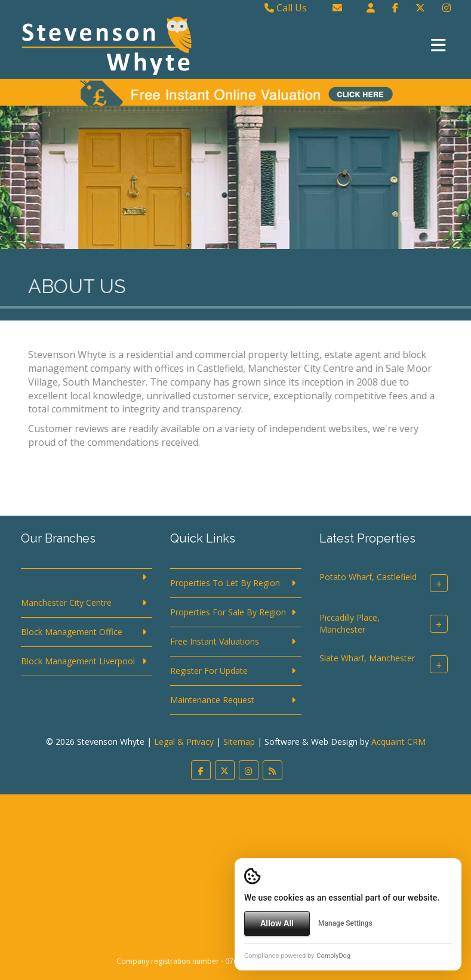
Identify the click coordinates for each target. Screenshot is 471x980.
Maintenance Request (212, 700)
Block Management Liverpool (78, 661)
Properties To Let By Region (225, 583)
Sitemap (239, 742)
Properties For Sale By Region (228, 612)
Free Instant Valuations (215, 641)
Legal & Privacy (184, 742)
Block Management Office (72, 632)
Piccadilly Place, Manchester (350, 624)
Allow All (277, 923)
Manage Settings (345, 923)
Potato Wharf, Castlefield (368, 577)
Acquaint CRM (398, 742)
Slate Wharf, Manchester (367, 659)
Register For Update (209, 671)
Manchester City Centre (66, 603)
